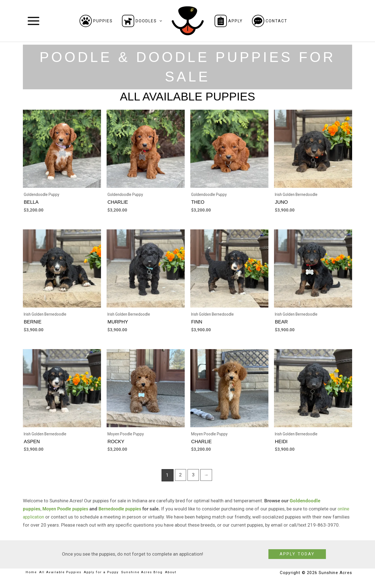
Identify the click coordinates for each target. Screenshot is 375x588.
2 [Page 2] (180, 479)
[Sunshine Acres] (188, 20)
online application (41, 520)
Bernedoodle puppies (126, 512)
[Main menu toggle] (33, 21)
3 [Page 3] (193, 479)
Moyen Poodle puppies (67, 512)
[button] (159, 21)
